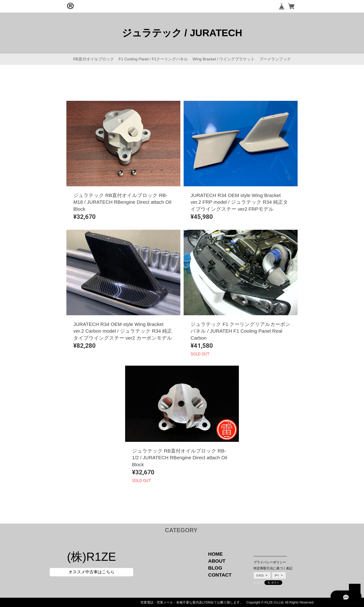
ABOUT (217, 561)
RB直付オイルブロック (94, 59)
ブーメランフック (275, 59)
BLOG (215, 568)
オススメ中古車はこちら (91, 572)
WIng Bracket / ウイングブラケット (224, 59)
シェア (258, 583)
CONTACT (220, 575)
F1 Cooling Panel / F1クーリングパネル (153, 59)
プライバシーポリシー (270, 562)
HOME (216, 554)
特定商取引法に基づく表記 (273, 568)
